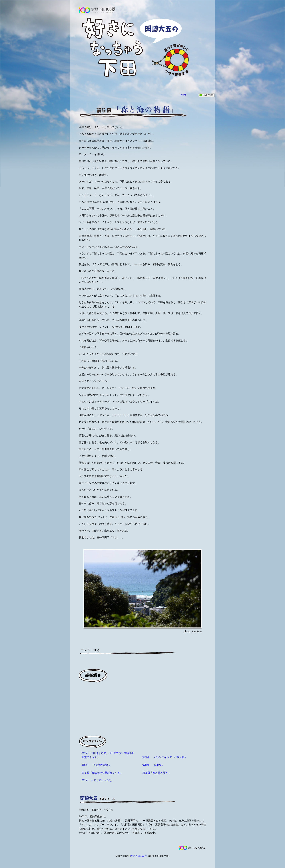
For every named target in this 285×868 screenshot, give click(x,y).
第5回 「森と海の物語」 (96, 765)
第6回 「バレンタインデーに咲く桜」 (165, 757)
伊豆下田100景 (138, 856)
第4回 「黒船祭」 (153, 765)
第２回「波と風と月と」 (156, 773)
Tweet (183, 95)
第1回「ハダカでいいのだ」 (98, 780)
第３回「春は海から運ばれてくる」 (102, 773)
